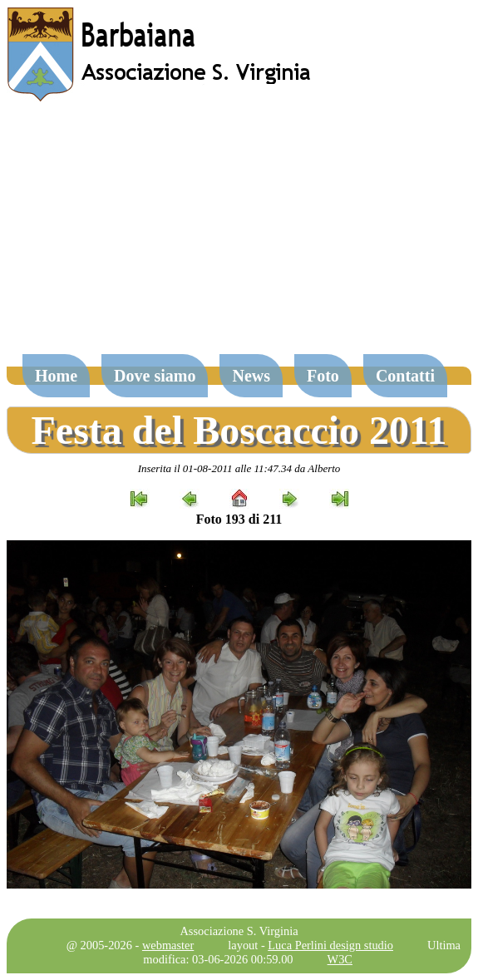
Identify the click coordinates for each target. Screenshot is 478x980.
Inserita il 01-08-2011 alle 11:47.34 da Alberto (239, 468)
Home (56, 376)
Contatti (405, 376)
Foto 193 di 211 (239, 519)
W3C (340, 959)
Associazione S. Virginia (239, 931)
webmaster (168, 945)
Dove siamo (155, 376)
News (251, 376)
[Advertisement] (239, 236)
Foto (323, 376)
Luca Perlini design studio (330, 945)
